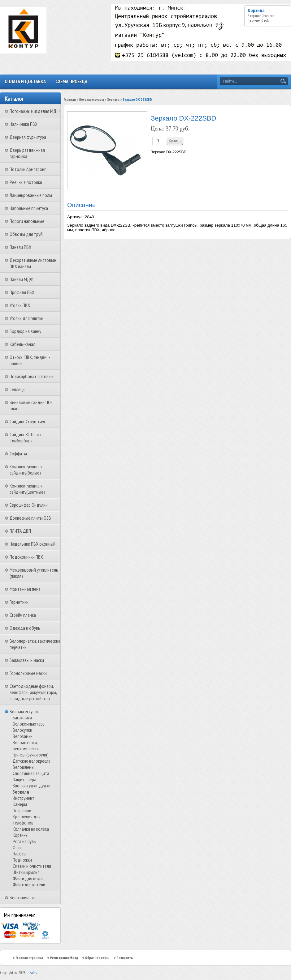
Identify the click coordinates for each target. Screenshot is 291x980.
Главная (70, 99)
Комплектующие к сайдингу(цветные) (27, 489)
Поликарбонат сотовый (32, 376)
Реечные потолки (26, 182)
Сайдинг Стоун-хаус (28, 421)
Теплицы (17, 389)
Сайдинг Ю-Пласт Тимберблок (26, 437)
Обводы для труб (26, 234)
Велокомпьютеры (29, 724)
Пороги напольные (27, 221)
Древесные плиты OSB (30, 518)
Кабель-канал (22, 344)
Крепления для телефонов (27, 820)
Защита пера (24, 779)
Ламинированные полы (31, 195)
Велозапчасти (23, 897)
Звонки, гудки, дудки (32, 786)
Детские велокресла (32, 761)
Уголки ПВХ (20, 305)
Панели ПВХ (20, 247)
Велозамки (23, 736)
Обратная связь (97, 958)
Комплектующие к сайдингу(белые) (26, 470)
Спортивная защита (31, 773)
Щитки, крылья (26, 872)
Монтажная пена (25, 589)
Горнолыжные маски (28, 673)
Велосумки (22, 730)
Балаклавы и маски (27, 660)
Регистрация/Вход (64, 958)
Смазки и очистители (32, 866)
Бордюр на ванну (25, 331)
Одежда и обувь (25, 628)
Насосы (20, 854)
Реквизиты (125, 958)
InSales (32, 973)
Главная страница (29, 958)
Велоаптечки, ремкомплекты (26, 745)
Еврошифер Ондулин (29, 505)
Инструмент (24, 798)
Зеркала (21, 792)
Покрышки (22, 810)
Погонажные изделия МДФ (35, 111)
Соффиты (18, 454)
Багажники (22, 718)
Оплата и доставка (25, 81)
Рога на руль (24, 841)
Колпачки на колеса (31, 829)
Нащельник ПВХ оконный (33, 544)
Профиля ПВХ (22, 292)
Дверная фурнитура (28, 137)
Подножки (22, 860)
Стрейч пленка (23, 615)
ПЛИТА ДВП (20, 531)
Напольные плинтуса (29, 208)
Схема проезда (71, 81)
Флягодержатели (29, 884)
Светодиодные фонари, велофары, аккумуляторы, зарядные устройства (33, 692)
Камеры (20, 804)
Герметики (19, 602)
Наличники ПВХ (24, 124)
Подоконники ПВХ (26, 557)
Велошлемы (24, 767)
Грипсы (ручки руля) (31, 755)
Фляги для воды (28, 878)
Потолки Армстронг (28, 169)
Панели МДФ (22, 279)
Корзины (21, 835)
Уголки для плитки (26, 318)
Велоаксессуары (25, 711)
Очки (17, 847)
